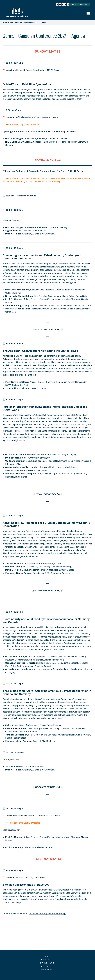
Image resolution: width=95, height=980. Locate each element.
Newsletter (47, 960)
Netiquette (47, 966)
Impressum (47, 970)
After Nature (43, 84)
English (74, 4)
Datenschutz (47, 963)
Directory (84, 4)
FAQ (47, 957)
